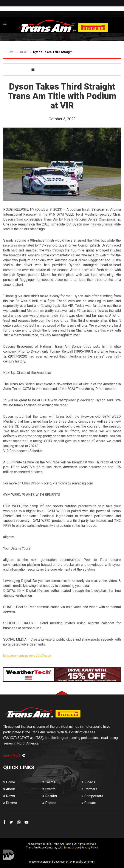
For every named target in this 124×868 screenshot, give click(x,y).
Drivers (10, 803)
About (9, 789)
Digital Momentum (9, 855)
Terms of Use (72, 848)
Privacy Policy (90, 848)
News (9, 796)
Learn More (14, 755)
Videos (88, 782)
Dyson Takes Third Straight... (54, 52)
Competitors (92, 796)
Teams (49, 782)
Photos (49, 803)
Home (9, 782)
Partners (89, 789)
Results (50, 796)
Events (49, 789)
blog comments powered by (27, 656)
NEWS (24, 52)
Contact (89, 803)
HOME (11, 52)
